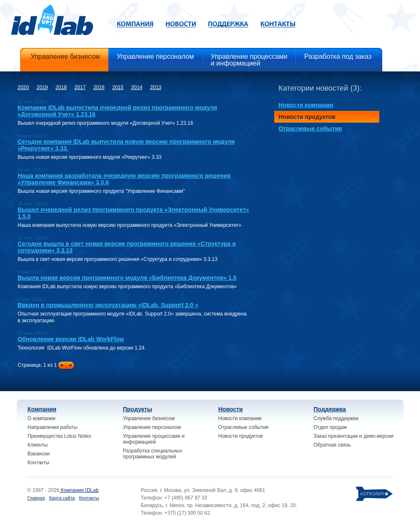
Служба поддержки (336, 418)
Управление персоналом (152, 427)
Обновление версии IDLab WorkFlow (71, 339)
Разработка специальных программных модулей (153, 454)
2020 (23, 87)
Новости (231, 409)
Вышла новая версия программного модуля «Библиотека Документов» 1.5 (127, 278)
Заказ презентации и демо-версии (354, 436)
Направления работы (53, 427)
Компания (42, 409)
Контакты (39, 463)
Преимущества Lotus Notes (59, 436)
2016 (99, 87)
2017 (80, 87)
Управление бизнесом (149, 418)
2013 (156, 87)
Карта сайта (62, 498)
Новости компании (240, 418)
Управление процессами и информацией (154, 439)
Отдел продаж (330, 427)
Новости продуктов (241, 436)
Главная (36, 498)
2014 (137, 87)
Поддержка (330, 409)
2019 (42, 87)
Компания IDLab (79, 490)
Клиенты (38, 445)
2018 (61, 87)
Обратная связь (332, 445)
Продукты (138, 409)
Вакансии (39, 454)
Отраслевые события (244, 427)
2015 (118, 87)
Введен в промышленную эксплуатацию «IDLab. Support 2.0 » (108, 305)
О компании (42, 418)
